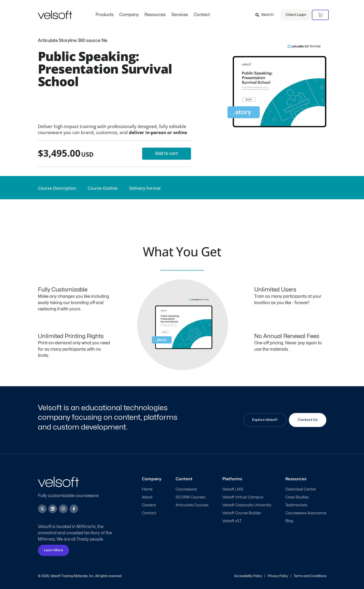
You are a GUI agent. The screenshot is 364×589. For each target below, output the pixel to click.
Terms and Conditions (310, 576)
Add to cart (167, 154)
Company (129, 15)
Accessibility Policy (248, 576)
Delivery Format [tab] (145, 188)
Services (180, 15)
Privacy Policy (278, 576)
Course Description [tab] (57, 188)
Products (105, 15)
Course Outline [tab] (103, 188)
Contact (202, 15)
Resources (155, 15)
